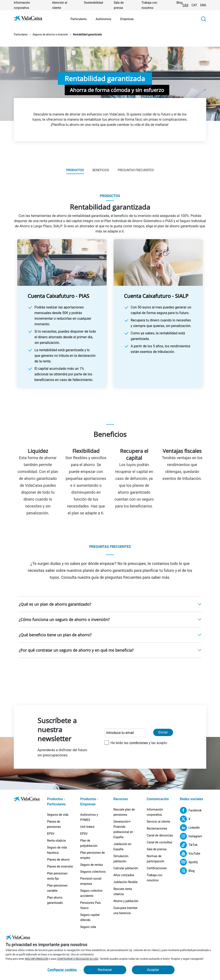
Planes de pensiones (54, 824)
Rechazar (105, 970)
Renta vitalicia (56, 841)
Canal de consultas (160, 842)
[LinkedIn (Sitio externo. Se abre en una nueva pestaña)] (190, 828)
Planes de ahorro (58, 860)
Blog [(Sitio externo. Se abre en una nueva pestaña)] (179, 3)
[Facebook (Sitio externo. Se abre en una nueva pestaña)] (191, 810)
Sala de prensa (157, 849)
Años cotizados (124, 875)
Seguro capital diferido (90, 917)
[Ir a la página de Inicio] (28, 19)
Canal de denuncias (160, 835)
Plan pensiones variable (57, 888)
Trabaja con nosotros (155, 878)
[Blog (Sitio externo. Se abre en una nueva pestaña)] (187, 871)
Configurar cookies (62, 970)
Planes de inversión (60, 866)
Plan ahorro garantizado (55, 900)
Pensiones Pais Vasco (90, 905)
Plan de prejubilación (89, 843)
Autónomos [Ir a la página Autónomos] (103, 19)
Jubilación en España (122, 847)
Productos (75, 170)
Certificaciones (157, 868)
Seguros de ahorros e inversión (50, 35)
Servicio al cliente (158, 822)
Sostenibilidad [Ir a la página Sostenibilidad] (94, 3)
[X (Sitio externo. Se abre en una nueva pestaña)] (185, 819)
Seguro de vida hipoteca (57, 850)
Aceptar (153, 970)
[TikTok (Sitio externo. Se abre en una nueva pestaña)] (189, 845)
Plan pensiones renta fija (57, 876)
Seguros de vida (58, 815)
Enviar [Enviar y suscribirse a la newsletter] (163, 732)
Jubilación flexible (125, 882)
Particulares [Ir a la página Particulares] (79, 19)
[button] (204, 19)
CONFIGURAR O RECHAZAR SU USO (78, 959)
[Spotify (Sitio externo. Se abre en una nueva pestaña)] (189, 862)
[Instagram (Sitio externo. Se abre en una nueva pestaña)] (191, 836)
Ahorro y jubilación (126, 901)
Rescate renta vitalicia (123, 891)
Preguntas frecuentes (136, 170)
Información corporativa (155, 812)
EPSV (51, 834)
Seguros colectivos (93, 872)
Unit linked (87, 827)
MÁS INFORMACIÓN (37, 959)
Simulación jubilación (121, 859)
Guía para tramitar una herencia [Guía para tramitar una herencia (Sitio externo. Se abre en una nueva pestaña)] (125, 910)
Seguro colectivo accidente (91, 893)
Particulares (21, 35)
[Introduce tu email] (125, 733)
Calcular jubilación (126, 868)
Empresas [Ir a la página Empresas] (127, 19)
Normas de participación (155, 859)
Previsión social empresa (91, 881)
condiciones (139, 743)
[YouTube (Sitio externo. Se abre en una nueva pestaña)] (190, 854)
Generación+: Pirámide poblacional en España (123, 829)
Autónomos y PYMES (89, 817)
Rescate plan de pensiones (124, 812)
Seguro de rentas (91, 865)
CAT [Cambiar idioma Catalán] (194, 5)
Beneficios (101, 170)
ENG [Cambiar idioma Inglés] (203, 5)
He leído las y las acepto (139, 743)
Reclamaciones (157, 828)
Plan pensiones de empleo (92, 855)
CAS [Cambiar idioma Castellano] (185, 5)
